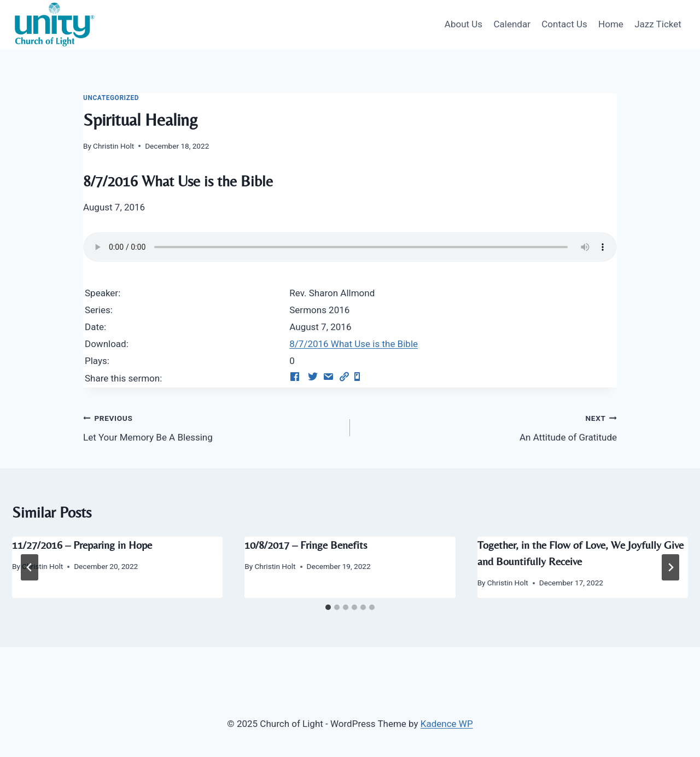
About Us (463, 24)
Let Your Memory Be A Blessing (212, 427)
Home (611, 24)
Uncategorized (111, 98)
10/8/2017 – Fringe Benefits (306, 545)
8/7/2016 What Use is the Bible (354, 344)
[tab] (328, 607)
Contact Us (564, 24)
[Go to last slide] (30, 567)
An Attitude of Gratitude (488, 427)
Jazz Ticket (658, 24)
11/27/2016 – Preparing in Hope (82, 545)
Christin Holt (113, 146)
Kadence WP (447, 724)
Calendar (512, 24)
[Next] (670, 567)
